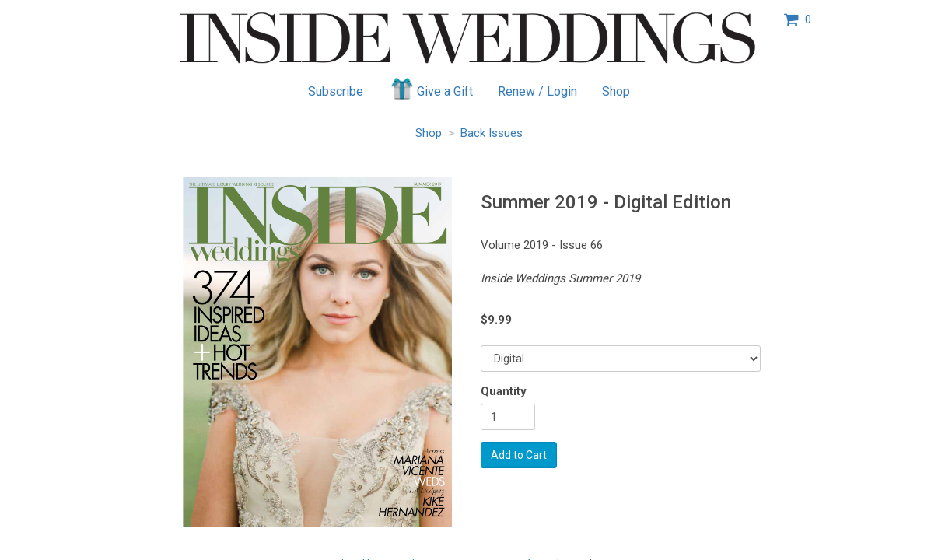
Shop (616, 91)
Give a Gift (430, 89)
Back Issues (492, 133)
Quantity (504, 391)
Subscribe (336, 91)
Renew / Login (537, 91)
